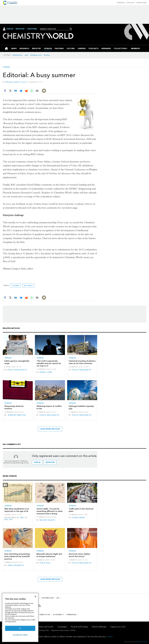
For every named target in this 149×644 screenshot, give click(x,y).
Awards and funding (79, 627)
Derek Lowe (46, 372)
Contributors (47, 598)
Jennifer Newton (17, 415)
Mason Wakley (48, 520)
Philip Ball (45, 563)
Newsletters (17, 55)
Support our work (118, 627)
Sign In (10, 29)
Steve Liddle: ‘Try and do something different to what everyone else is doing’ (50, 511)
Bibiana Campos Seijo (16, 82)
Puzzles (47, 55)
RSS (58, 598)
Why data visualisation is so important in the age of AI (17, 510)
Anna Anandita (16, 565)
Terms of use (45, 615)
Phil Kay (9, 520)
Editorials (28, 286)
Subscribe (32, 29)
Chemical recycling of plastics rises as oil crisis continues (82, 362)
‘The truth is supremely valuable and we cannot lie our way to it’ (49, 363)
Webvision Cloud (141, 642)
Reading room (36, 55)
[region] (20, 617)
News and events (46, 627)
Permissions (71, 615)
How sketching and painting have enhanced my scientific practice (17, 556)
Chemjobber (79, 518)
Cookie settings (20, 635)
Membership (141, 3)
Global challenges (99, 627)
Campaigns (62, 627)
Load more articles (50, 429)
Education (131, 3)
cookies (109, 637)
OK (20, 628)
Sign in (37, 462)
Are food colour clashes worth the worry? (79, 555)
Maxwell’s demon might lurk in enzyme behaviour (49, 555)
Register (20, 29)
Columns (15, 286)
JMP (22, 518)
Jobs (26, 55)
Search (71, 29)
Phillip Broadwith (17, 370)
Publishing (121, 3)
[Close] (35, 597)
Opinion (6, 67)
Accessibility (58, 615)
